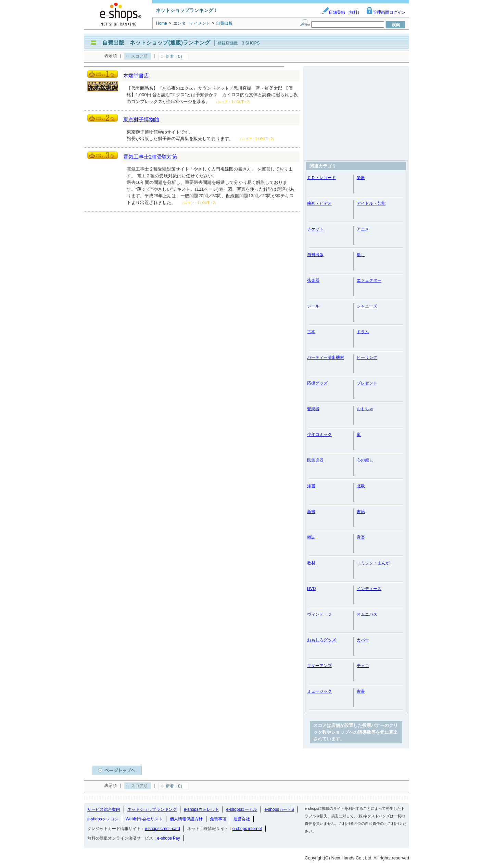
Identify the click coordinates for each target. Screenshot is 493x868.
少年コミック (319, 435)
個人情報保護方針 (186, 819)
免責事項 (218, 819)
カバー (363, 640)
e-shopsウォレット (201, 809)
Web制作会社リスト (144, 819)
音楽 (361, 537)
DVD (311, 589)
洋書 (311, 486)
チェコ (363, 666)
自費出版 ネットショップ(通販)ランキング (156, 43)
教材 (311, 563)
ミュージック (319, 691)
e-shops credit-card (162, 829)
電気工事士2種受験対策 (150, 157)
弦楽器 (313, 280)
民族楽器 (315, 460)
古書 (361, 691)
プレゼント (367, 383)
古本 (311, 332)
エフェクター (369, 280)
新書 (311, 512)
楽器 (361, 178)
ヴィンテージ (319, 614)
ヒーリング (367, 357)
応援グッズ (317, 383)
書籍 (361, 512)
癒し (361, 255)
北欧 (361, 486)
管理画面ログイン (386, 12)
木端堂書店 (136, 76)
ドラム (363, 332)
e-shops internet (247, 829)
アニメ (363, 229)
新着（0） (175, 56)
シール (313, 306)
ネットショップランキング (152, 809)
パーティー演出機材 (326, 357)
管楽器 (313, 409)
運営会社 (242, 819)
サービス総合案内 (104, 809)
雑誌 (311, 537)
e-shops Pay (169, 838)
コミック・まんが (373, 563)
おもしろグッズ (321, 640)
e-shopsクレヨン (103, 819)
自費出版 (315, 255)
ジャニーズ (367, 306)
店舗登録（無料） (342, 12)
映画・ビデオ (319, 203)
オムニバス (367, 614)
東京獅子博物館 (141, 119)
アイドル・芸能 (371, 203)
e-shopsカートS (279, 809)
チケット (315, 229)
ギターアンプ (319, 666)
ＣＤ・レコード (321, 178)
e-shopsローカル (242, 809)
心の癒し (365, 460)
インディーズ (369, 589)
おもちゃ (365, 409)
